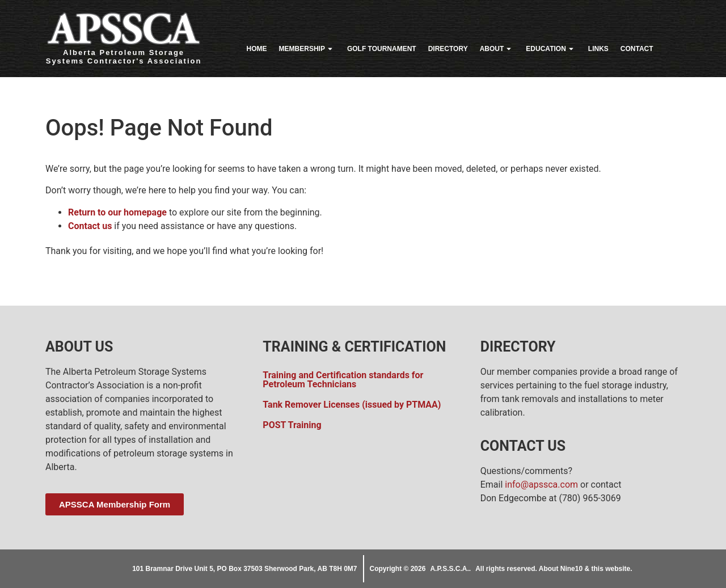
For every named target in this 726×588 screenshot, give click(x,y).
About (497, 49)
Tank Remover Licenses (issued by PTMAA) (352, 405)
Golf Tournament (382, 49)
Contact (637, 49)
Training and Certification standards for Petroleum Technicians (343, 380)
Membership (307, 49)
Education (551, 49)
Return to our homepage (117, 212)
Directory (448, 49)
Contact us (90, 226)
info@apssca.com (541, 485)
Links (598, 49)
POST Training (292, 425)
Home (257, 49)
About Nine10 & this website (584, 569)
